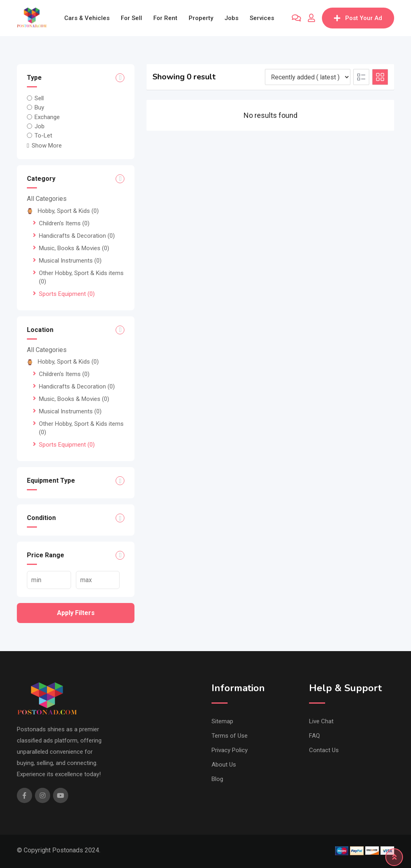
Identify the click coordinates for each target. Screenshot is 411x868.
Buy (39, 107)
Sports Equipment (67, 294)
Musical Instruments (70, 261)
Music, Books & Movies (74, 248)
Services (262, 18)
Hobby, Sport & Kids (63, 211)
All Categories (47, 199)
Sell (39, 98)
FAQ (314, 736)
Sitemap (222, 721)
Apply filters (76, 613)
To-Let (43, 136)
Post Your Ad (358, 18)
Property (201, 18)
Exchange (47, 117)
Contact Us (324, 750)
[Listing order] (308, 77)
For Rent (165, 18)
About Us (224, 765)
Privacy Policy (230, 750)
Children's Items (64, 223)
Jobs (231, 18)
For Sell (131, 18)
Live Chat (321, 721)
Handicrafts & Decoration (77, 236)
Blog (217, 779)
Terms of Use (230, 736)
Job (40, 126)
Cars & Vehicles (87, 18)
